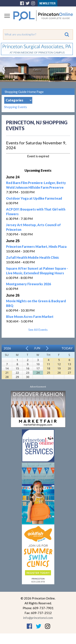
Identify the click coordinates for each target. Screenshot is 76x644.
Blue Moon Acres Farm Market (30, 317)
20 (69, 368)
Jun (37, 348)
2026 (7, 348)
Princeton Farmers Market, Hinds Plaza (36, 246)
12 (59, 364)
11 (48, 364)
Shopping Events (16, 107)
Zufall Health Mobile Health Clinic (33, 257)
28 (7, 377)
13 (69, 364)
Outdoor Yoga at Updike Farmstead (34, 198)
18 (48, 368)
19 (59, 368)
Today (67, 348)
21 (7, 373)
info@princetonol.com (38, 618)
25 (48, 373)
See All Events (38, 329)
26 (59, 373)
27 (69, 373)
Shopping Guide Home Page (24, 92)
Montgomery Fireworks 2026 (28, 284)
